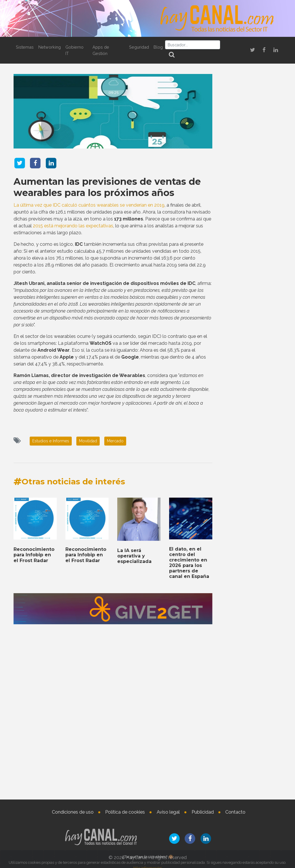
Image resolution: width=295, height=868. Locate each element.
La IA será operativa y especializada (134, 718)
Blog (158, 47)
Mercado (115, 441)
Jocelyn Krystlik (261, 782)
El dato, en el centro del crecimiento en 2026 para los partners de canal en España (189, 725)
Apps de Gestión (101, 50)
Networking (50, 47)
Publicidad (203, 812)
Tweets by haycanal (238, 577)
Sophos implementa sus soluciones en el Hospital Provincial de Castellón (250, 268)
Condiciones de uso (73, 812)
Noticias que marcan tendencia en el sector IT (251, 170)
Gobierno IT (74, 50)
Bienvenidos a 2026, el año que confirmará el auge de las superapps (250, 201)
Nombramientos (251, 761)
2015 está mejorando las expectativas (73, 225)
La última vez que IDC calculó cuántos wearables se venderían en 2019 (89, 205)
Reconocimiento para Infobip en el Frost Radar (34, 717)
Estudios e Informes (51, 441)
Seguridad (139, 47)
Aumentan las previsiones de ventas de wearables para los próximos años (107, 187)
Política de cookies (125, 812)
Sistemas (25, 47)
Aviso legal (168, 812)
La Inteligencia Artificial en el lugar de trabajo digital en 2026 (251, 618)
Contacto (235, 812)
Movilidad (88, 441)
